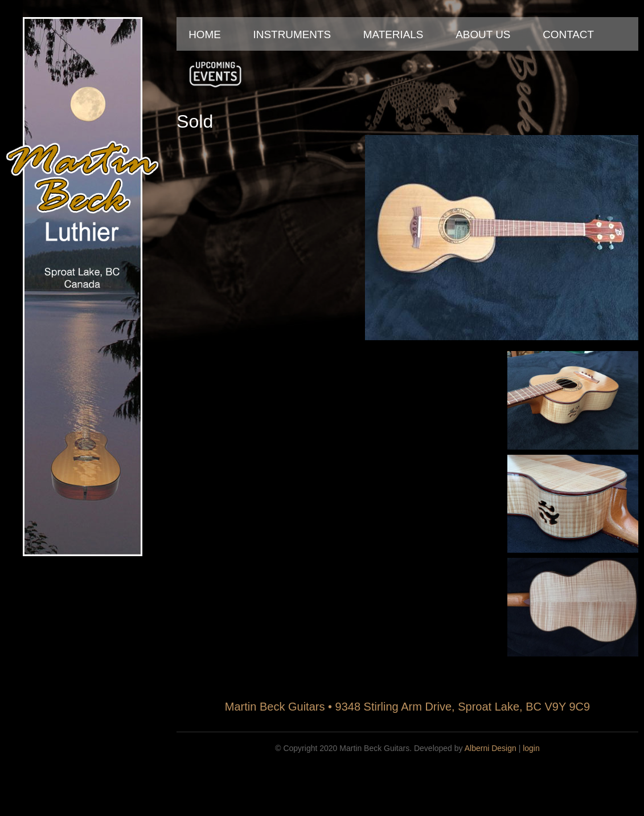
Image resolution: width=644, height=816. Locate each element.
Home (205, 34)
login (531, 748)
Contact (568, 34)
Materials (393, 34)
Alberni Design (491, 748)
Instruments (292, 34)
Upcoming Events (215, 74)
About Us (483, 34)
